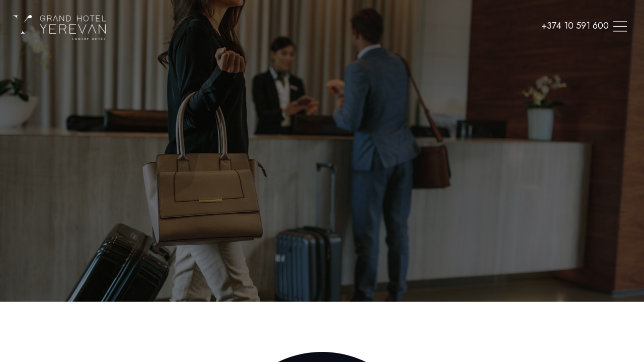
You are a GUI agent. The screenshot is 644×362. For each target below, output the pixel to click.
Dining (361, 22)
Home (257, 22)
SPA (328, 22)
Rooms (294, 22)
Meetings (404, 22)
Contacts (489, 22)
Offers (447, 22)
